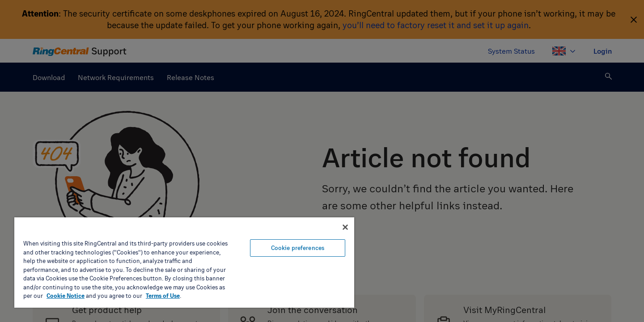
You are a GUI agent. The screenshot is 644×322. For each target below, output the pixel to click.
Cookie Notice (66, 296)
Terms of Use (163, 296)
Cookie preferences (298, 248)
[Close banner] (345, 227)
